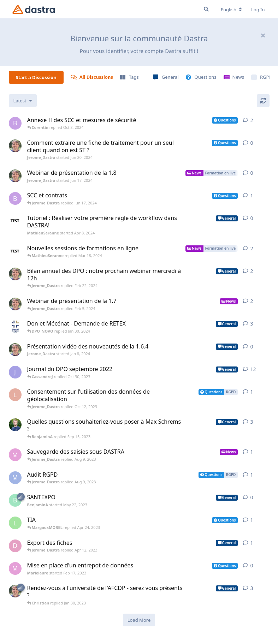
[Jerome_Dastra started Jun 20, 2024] (15, 146)
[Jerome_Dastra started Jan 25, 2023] (15, 591)
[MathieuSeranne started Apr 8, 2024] (15, 221)
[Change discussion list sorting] (23, 101)
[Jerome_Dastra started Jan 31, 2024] (15, 304)
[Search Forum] (206, 9)
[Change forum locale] (231, 10)
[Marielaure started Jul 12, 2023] (15, 455)
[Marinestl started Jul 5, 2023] (15, 478)
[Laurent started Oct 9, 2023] (15, 395)
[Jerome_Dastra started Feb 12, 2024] (15, 274)
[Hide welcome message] (263, 35)
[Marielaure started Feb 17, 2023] (15, 568)
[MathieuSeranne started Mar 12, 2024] (15, 251)
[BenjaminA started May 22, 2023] (15, 500)
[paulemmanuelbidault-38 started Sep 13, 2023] (15, 425)
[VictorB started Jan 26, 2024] (15, 327)
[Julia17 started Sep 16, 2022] (15, 372)
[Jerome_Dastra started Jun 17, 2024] (15, 176)
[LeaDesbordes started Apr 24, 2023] (15, 523)
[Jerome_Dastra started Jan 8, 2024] (15, 350)
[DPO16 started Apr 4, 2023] (15, 546)
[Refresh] (263, 101)
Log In (258, 10)
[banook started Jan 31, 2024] (15, 123)
